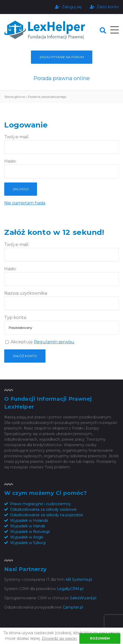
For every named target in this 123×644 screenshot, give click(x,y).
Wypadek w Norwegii (30, 532)
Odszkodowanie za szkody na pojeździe (47, 515)
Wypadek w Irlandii (28, 526)
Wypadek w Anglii (27, 537)
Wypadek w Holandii (29, 520)
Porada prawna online (61, 78)
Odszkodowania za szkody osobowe (43, 509)
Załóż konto (104, 7)
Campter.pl (73, 607)
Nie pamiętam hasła (25, 203)
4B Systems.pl (79, 579)
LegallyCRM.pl (70, 589)
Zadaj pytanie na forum (62, 57)
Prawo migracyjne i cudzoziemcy (40, 504)
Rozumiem (100, 638)
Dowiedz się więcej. (60, 638)
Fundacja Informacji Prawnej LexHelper (45, 30)
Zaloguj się (68, 7)
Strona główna (15, 97)
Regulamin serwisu (54, 342)
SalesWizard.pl (83, 598)
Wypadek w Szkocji (28, 543)
